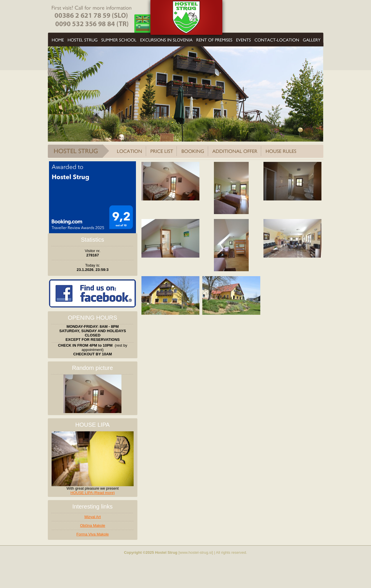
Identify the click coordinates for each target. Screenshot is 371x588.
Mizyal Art (92, 517)
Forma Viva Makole (93, 534)
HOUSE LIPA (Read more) (93, 493)
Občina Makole (93, 525)
